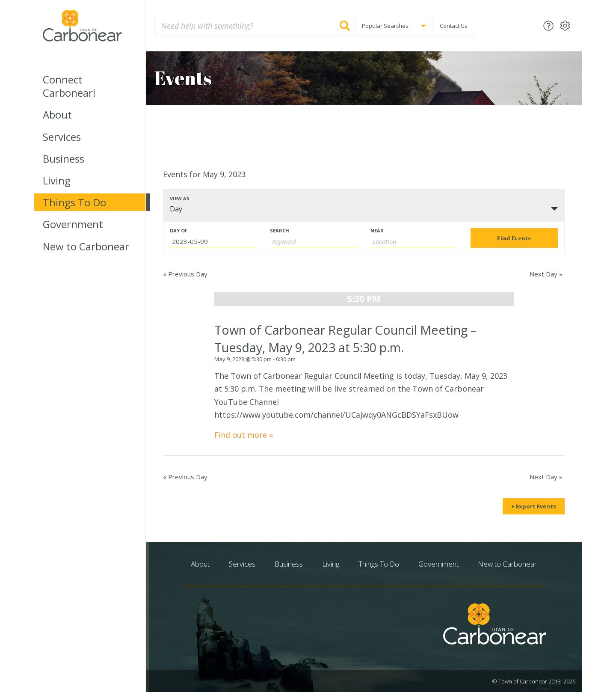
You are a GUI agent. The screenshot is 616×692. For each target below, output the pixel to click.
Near (377, 230)
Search (280, 230)
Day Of (179, 230)
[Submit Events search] (514, 238)
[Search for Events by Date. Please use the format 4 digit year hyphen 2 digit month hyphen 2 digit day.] (213, 242)
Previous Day (185, 274)
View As (180, 198)
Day (176, 209)
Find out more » (244, 435)
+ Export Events (534, 506)
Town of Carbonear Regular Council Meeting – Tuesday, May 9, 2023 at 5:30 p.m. (345, 338)
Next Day (546, 274)
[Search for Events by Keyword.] (314, 242)
